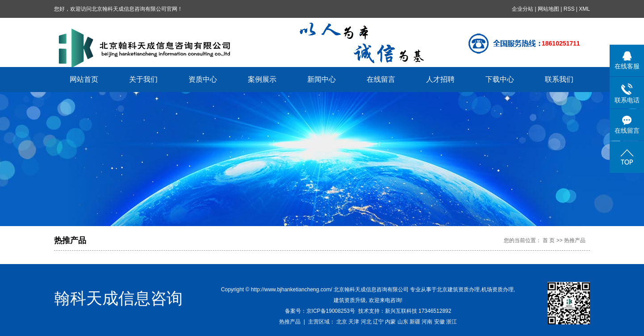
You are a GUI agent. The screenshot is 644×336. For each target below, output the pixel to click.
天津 (354, 322)
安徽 (439, 322)
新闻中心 (322, 79)
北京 (342, 322)
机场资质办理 (498, 290)
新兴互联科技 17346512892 (418, 311)
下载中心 (500, 79)
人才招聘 (440, 79)
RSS (569, 9)
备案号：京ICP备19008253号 (320, 311)
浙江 (452, 322)
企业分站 (523, 9)
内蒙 (390, 322)
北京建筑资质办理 (458, 290)
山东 (403, 322)
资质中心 (203, 79)
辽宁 (378, 322)
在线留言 (381, 79)
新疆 (415, 322)
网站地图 (548, 9)
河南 (427, 322)
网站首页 (84, 79)
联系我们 (559, 79)
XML (584, 9)
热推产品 (290, 322)
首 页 (549, 240)
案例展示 (262, 79)
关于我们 (143, 79)
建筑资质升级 (350, 300)
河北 (366, 322)
